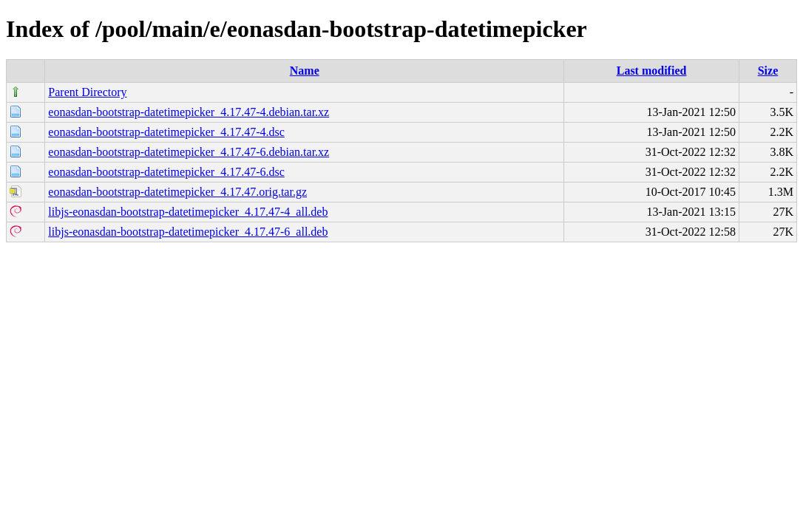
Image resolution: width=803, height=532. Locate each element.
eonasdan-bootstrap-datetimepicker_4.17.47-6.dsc (166, 172)
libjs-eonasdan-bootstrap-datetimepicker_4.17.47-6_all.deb (188, 232)
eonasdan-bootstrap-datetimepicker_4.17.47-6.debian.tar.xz (189, 152)
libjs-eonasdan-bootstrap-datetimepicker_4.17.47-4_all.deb (188, 212)
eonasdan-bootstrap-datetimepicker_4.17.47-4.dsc (166, 132)
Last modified (652, 71)
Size (768, 71)
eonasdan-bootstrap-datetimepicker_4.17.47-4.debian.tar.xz (189, 112)
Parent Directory (87, 92)
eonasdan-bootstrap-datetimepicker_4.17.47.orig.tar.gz (177, 192)
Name (305, 71)
